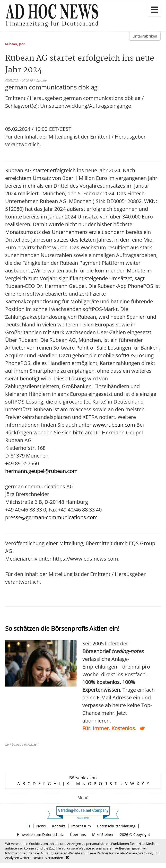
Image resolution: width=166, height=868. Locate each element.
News (41, 826)
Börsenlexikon (83, 778)
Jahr (22, 44)
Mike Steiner (103, 834)
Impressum (81, 826)
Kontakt (59, 826)
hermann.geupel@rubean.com (41, 471)
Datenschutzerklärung (116, 826)
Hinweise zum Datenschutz (40, 834)
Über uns (78, 834)
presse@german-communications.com (51, 517)
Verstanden (54, 858)
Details (38, 858)
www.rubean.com (114, 425)
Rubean (11, 44)
